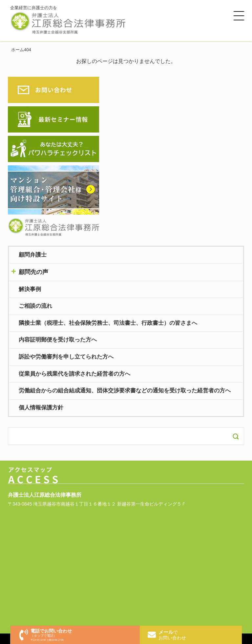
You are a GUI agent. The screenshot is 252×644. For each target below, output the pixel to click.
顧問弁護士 (33, 255)
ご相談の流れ (35, 306)
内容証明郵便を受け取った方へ (58, 340)
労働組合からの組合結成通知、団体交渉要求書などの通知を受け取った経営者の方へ (125, 391)
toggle (126, 272)
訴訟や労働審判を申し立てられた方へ (66, 357)
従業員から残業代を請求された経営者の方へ (74, 374)
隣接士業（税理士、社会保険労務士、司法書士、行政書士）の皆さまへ (108, 323)
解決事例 (30, 289)
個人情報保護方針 (41, 408)
